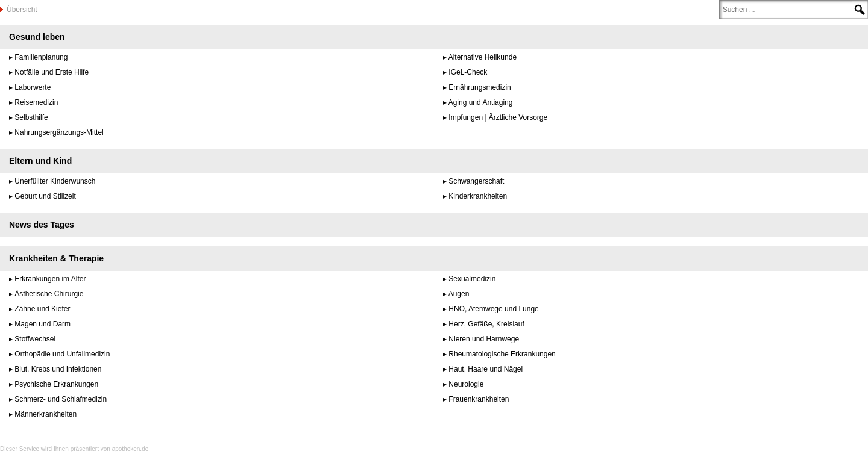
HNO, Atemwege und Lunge (493, 309)
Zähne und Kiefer (42, 309)
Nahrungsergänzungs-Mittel (59, 132)
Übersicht (22, 10)
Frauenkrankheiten (479, 399)
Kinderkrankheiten (478, 196)
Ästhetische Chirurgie (49, 294)
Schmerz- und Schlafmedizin (61, 399)
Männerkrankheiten (46, 414)
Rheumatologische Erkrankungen (502, 354)
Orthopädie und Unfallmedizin (62, 354)
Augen (459, 294)
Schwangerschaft (476, 181)
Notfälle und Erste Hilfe (52, 72)
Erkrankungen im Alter (50, 279)
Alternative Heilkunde (483, 57)
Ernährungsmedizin (480, 87)
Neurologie (466, 384)
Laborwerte (33, 87)
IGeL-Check (468, 72)
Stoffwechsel (35, 339)
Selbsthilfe (31, 117)
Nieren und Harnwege (484, 339)
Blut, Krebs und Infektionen (58, 369)
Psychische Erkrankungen (56, 384)
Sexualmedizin (472, 279)
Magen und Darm (42, 324)
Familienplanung (41, 57)
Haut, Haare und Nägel (486, 369)
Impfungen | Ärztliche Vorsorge (498, 117)
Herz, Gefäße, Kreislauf (486, 324)
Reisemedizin (36, 102)
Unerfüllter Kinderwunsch (55, 181)
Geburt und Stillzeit (45, 196)
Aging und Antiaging (481, 102)
